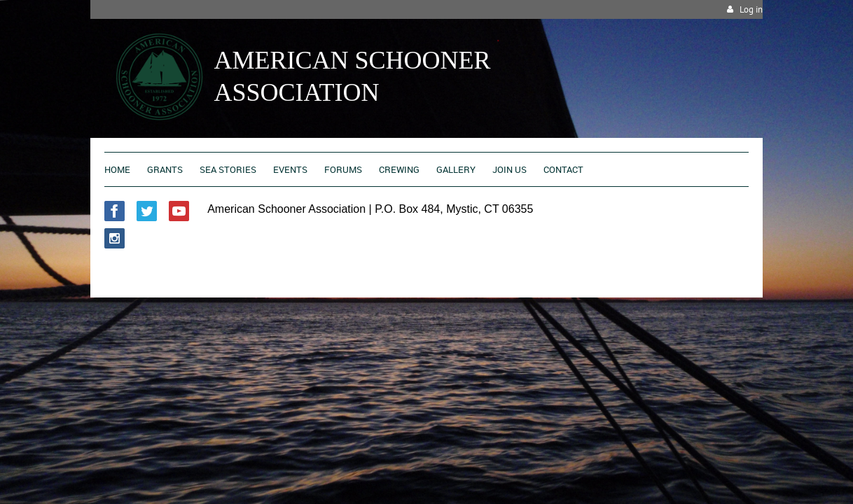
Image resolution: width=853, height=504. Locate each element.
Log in (751, 9)
